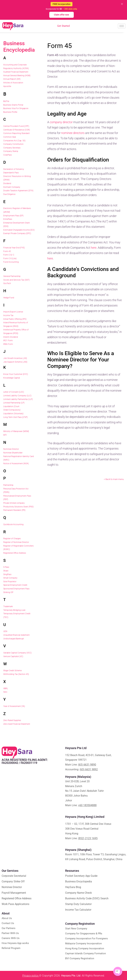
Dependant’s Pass (11, 173)
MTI (5, 435)
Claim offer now (62, 15)
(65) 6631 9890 (87, 765)
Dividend (7, 183)
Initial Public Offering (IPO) (15, 319)
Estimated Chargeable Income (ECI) (19, 230)
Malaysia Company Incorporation (83, 943)
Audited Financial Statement (16, 72)
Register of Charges (12, 539)
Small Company (10, 578)
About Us (7, 918)
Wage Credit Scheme (12, 671)
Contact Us (8, 923)
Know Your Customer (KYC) (16, 374)
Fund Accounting (11, 262)
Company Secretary (12, 148)
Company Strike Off (13, 881)
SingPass (7, 574)
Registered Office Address (15, 553)
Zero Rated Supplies (12, 720)
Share (6, 571)
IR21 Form (8, 341)
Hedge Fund (9, 298)
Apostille (7, 86)
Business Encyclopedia (19, 46)
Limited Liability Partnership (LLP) (18, 399)
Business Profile (10, 112)
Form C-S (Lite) (10, 258)
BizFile (6, 101)
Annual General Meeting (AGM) (17, 76)
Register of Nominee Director (16, 542)
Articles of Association (13, 83)
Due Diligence (9, 194)
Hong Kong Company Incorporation (85, 948)
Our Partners (9, 928)
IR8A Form (8, 344)
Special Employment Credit (15, 585)
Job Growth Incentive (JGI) (15, 358)
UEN (5, 631)
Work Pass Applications (15, 904)
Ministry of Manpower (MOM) (16, 431)
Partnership (8, 485)
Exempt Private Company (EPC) (17, 233)
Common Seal (10, 137)
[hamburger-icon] (122, 26)
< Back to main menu (114, 479)
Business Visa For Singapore (16, 108)
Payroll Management (14, 893)
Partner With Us (10, 933)
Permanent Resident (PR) (14, 510)
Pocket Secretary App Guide (81, 876)
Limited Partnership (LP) (14, 403)
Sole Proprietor (10, 582)
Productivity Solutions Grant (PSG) (18, 507)
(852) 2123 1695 (88, 838)
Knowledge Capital (12, 378)
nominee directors (73, 133)
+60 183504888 (87, 805)
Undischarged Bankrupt (14, 639)
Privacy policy (31, 976)
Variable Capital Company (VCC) (17, 653)
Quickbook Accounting (13, 524)
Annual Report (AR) (12, 79)
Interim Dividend (11, 337)
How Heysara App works (15, 943)
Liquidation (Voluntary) (13, 414)
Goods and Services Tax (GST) (16, 280)
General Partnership (12, 276)
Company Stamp (11, 151)
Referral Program (11, 948)
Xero (5, 692)
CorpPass (8, 155)
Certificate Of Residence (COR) (17, 130)
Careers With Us (11, 938)
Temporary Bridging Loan (14, 610)
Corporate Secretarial (14, 876)
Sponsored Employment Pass (16, 589)
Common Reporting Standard (16, 133)
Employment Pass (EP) (13, 216)
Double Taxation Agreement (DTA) (18, 191)
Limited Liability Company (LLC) (17, 396)
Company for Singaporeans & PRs (84, 934)
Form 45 (7, 251)
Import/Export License (13, 312)
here (94, 248)
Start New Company (76, 929)
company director (61, 122)
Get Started (63, 26)
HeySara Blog (73, 887)
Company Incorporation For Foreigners (86, 938)
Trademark (8, 606)
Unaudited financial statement (16, 635)
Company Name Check (78, 893)
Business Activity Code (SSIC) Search (87, 898)
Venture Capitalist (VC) (13, 656)
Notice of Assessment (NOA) (16, 464)
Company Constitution (13, 144)
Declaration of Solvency (14, 169)
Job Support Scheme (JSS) (15, 362)
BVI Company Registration (80, 958)
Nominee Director (11, 449)
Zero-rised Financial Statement (17, 724)
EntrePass (8, 219)
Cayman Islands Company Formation (85, 953)
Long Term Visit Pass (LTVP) (15, 417)
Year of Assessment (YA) (14, 706)
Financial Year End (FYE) (14, 248)
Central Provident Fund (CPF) (16, 126)
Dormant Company (12, 187)
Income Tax (8, 315)
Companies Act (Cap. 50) (14, 141)
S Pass (6, 567)
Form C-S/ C (9, 255)
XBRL (6, 688)
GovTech (7, 283)
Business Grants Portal (13, 105)
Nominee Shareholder (13, 453)
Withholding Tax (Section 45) (16, 674)
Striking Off (8, 592)
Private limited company (14, 503)
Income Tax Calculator (78, 910)
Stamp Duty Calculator (78, 904)
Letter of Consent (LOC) (14, 392)
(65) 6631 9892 (89, 769)
